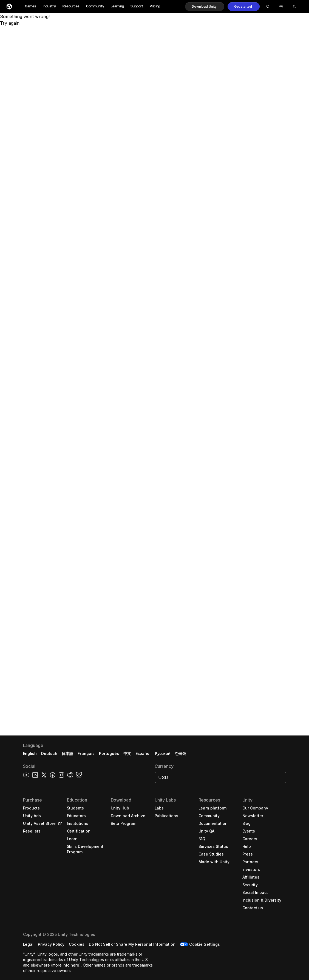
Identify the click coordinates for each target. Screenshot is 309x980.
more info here (66, 965)
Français (86, 753)
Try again (10, 23)
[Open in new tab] (59, 823)
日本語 (67, 753)
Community (95, 6)
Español (143, 753)
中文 (127, 753)
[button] (205, 7)
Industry (49, 6)
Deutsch (49, 753)
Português (109, 753)
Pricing (155, 6)
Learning (117, 6)
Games (31, 6)
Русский (163, 753)
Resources (71, 6)
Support (137, 6)
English (30, 753)
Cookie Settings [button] (205, 944)
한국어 (181, 753)
